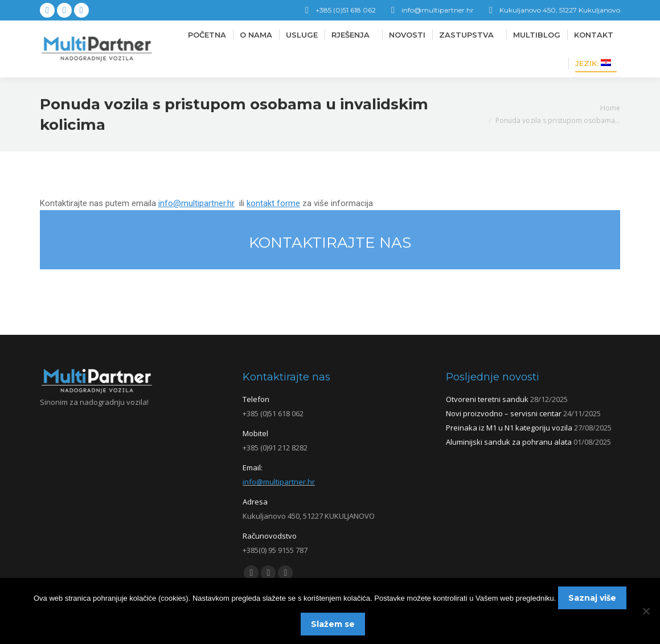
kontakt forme (273, 203)
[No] (646, 611)
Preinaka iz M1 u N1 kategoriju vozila (509, 428)
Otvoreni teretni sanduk (487, 399)
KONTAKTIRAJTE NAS (330, 243)
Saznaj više (592, 598)
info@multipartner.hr (196, 203)
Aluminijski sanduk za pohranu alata (509, 442)
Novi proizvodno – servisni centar (504, 413)
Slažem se (333, 624)
